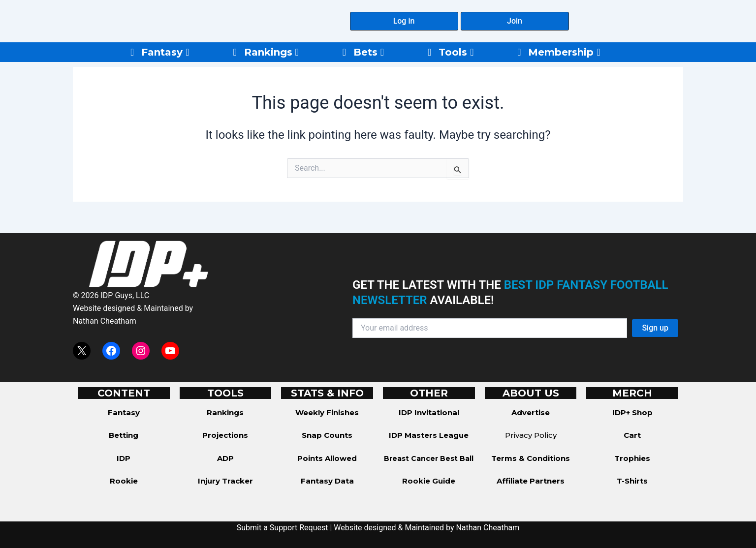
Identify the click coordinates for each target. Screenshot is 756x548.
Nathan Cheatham (105, 321)
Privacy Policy (531, 435)
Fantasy (165, 52)
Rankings (271, 52)
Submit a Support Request (283, 528)
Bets (369, 52)
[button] (404, 21)
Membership (564, 52)
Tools (456, 52)
